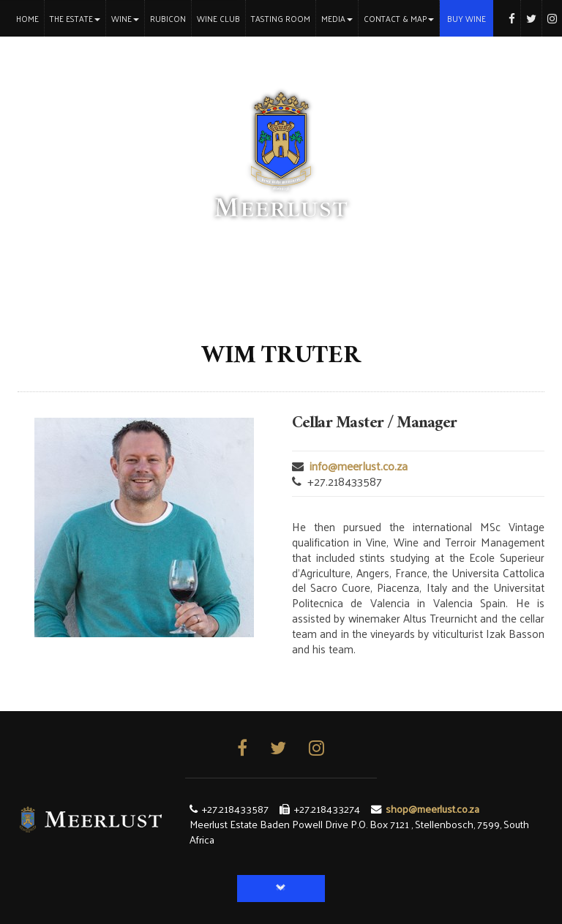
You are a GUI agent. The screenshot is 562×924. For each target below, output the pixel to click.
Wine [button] (125, 18)
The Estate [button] (75, 18)
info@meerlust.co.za (359, 466)
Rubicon (168, 18)
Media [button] (337, 18)
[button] (281, 889)
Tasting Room (281, 18)
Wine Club (218, 18)
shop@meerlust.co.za (432, 808)
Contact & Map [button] (399, 18)
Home (30, 18)
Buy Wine (467, 18)
